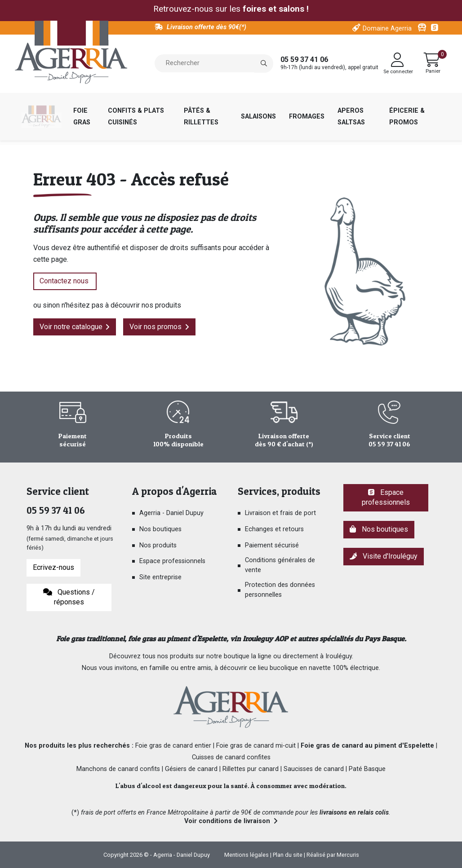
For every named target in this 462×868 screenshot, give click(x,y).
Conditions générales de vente (280, 565)
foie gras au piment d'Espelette (177, 639)
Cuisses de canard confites (231, 757)
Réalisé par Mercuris (333, 855)
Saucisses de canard (314, 769)
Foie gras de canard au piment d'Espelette (367, 746)
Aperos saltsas (351, 117)
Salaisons (258, 117)
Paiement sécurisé (272, 545)
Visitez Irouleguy (422, 28)
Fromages (307, 117)
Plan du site (288, 855)
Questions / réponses (69, 597)
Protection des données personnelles (280, 590)
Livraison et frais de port (280, 513)
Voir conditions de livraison (227, 821)
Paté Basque (367, 769)
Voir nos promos (155, 327)
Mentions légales (247, 855)
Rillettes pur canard (251, 769)
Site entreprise (160, 577)
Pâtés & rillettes (201, 117)
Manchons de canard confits (118, 769)
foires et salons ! (276, 9)
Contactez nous (65, 281)
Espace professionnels (172, 561)
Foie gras (82, 117)
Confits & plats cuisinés (136, 117)
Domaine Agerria (387, 29)
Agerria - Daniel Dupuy (171, 513)
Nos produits (158, 545)
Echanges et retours (274, 529)
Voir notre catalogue (71, 327)
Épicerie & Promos (407, 117)
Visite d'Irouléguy (384, 556)
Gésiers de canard (191, 769)
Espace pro (435, 28)
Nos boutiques (160, 529)
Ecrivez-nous (53, 567)
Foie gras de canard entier (173, 746)
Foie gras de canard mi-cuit (256, 746)
